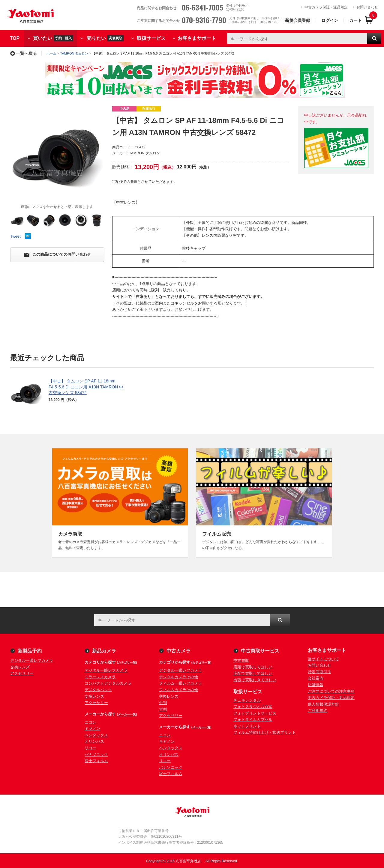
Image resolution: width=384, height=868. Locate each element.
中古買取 (241, 660)
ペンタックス (96, 735)
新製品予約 (30, 651)
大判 (163, 709)
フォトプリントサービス (255, 713)
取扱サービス (151, 38)
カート (355, 20)
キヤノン (92, 728)
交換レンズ (20, 667)
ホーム (51, 53)
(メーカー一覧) (127, 714)
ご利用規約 (318, 710)
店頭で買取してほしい (253, 667)
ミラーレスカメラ (100, 677)
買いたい (53, 38)
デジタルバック (98, 690)
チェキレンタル (247, 700)
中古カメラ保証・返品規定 (326, 7)
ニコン (90, 722)
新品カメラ (104, 651)
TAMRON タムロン (74, 53)
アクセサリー (22, 673)
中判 (163, 703)
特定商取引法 (319, 672)
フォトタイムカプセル (253, 719)
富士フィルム (96, 761)
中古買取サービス (260, 651)
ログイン (330, 20)
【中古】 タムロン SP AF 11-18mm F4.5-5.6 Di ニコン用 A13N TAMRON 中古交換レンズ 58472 (86, 387)
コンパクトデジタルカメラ (108, 683)
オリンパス (94, 741)
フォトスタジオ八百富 (253, 707)
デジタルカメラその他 (178, 677)
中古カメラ (178, 651)
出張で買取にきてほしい (255, 680)
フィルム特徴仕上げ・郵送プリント (265, 732)
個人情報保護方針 (323, 704)
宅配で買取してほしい (253, 673)
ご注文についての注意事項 (331, 691)
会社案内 (316, 678)
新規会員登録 (298, 20)
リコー (90, 748)
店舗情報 (316, 685)
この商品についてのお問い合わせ (57, 255)
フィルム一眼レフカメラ (180, 683)
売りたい (105, 38)
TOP (15, 38)
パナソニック (96, 755)
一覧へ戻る (24, 53)
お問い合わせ (367, 7)
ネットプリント (247, 726)
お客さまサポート (197, 38)
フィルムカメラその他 (178, 690)
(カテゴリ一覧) (127, 663)
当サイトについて (323, 659)
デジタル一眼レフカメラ (32, 660)
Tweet (15, 236)
